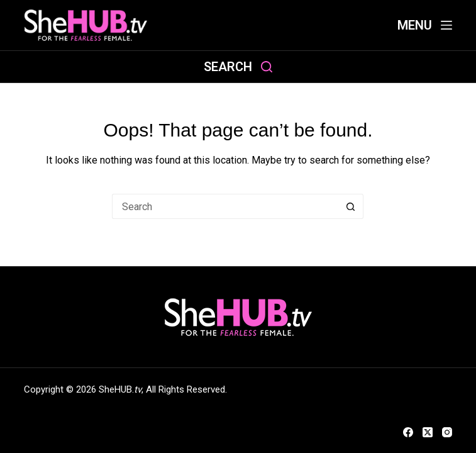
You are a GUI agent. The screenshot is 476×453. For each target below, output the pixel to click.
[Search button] (351, 206)
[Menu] (425, 25)
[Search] (238, 67)
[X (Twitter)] (428, 432)
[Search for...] (225, 206)
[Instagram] (447, 432)
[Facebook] (408, 432)
